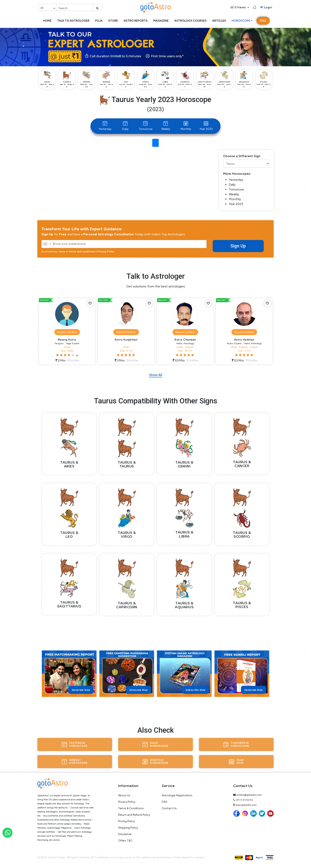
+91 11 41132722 (244, 800)
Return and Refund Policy (134, 815)
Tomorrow (146, 126)
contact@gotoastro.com (249, 795)
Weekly (166, 126)
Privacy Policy (106, 251)
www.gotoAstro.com (246, 805)
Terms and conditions (82, 251)
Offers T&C (125, 841)
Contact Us (169, 808)
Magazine (161, 21)
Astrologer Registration (177, 795)
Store (113, 21)
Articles (219, 21)
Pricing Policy (127, 821)
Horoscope (241, 21)
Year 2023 (206, 126)
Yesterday (105, 126)
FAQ (164, 802)
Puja (99, 21)
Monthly (186, 126)
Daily (125, 126)
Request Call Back (67, 332)
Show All (156, 375)
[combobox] (47, 244)
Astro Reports (136, 21)
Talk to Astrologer (73, 21)
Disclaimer (125, 834)
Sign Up (238, 246)
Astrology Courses (190, 21)
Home (47, 21)
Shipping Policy (128, 828)
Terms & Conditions (131, 808)
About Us (124, 795)
